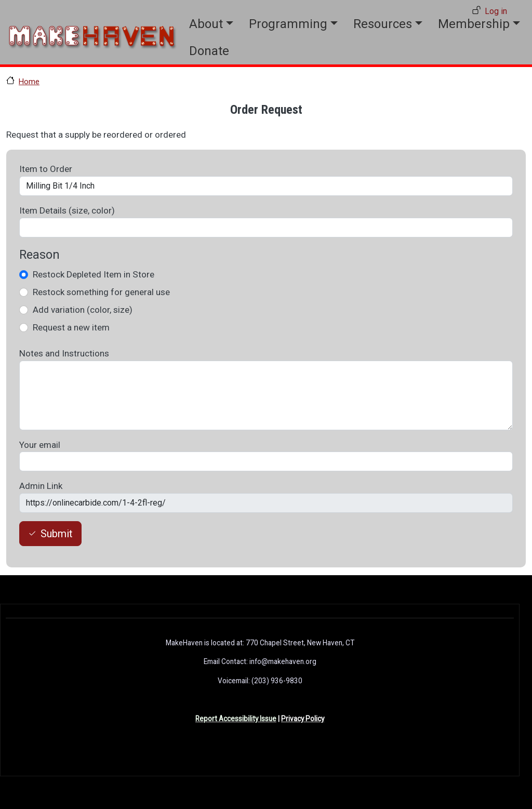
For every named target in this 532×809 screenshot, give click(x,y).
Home (29, 82)
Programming (288, 24)
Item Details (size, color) (67, 210)
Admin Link (41, 486)
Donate (209, 51)
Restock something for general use (101, 292)
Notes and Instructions (64, 353)
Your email (40, 445)
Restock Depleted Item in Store (94, 274)
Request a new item (71, 327)
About (206, 24)
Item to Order (46, 169)
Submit (57, 534)
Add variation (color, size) (83, 310)
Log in (496, 11)
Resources (383, 24)
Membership (474, 24)
